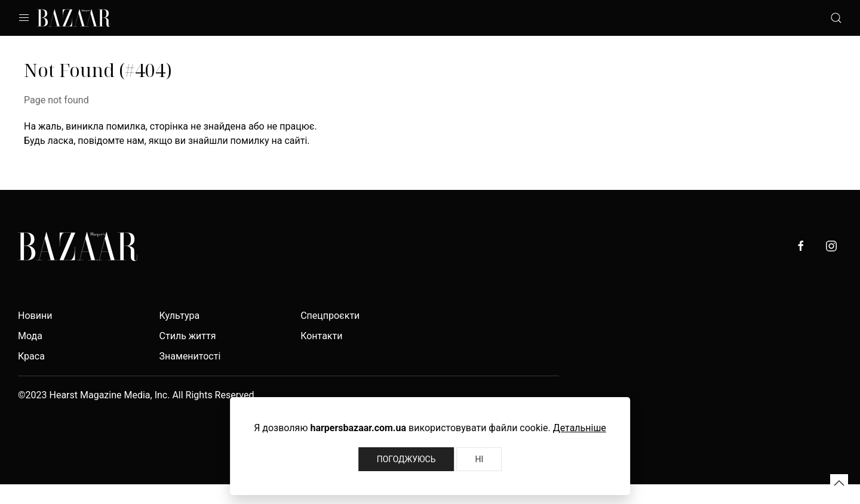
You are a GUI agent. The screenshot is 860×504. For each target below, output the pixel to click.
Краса (31, 356)
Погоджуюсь (406, 459)
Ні (479, 459)
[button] (839, 483)
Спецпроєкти (330, 316)
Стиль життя (188, 336)
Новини (35, 316)
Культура (180, 316)
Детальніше (580, 428)
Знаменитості (190, 356)
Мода (30, 336)
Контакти (321, 336)
